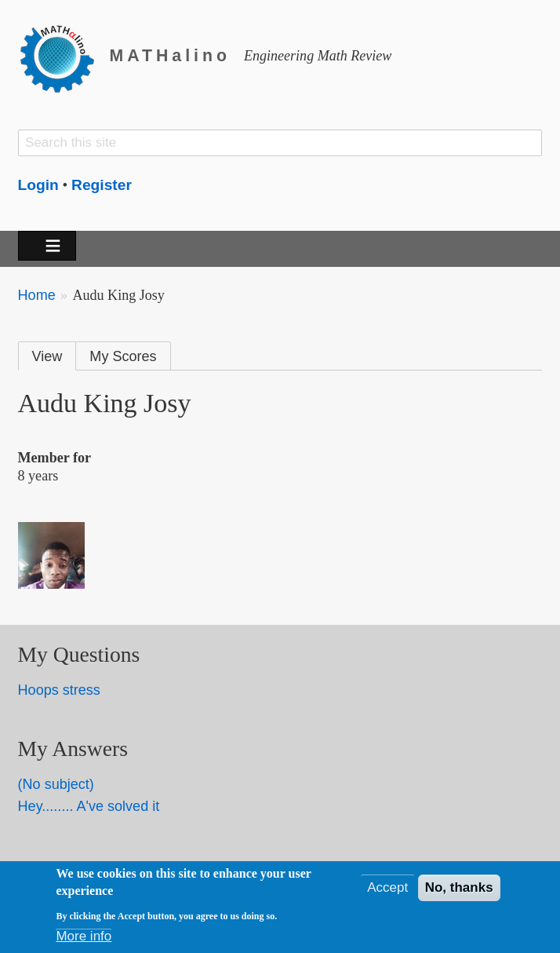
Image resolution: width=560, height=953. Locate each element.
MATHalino (170, 56)
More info (84, 939)
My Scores (123, 356)
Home (37, 295)
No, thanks (459, 891)
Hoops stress (59, 690)
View (47, 356)
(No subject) (56, 784)
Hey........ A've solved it (89, 806)
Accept (387, 891)
